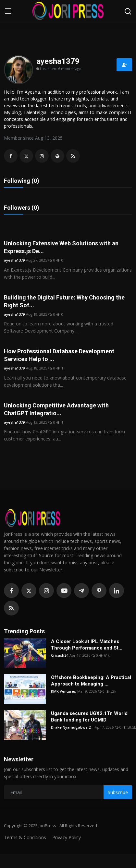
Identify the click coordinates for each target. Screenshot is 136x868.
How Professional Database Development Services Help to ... (59, 355)
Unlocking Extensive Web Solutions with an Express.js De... (61, 247)
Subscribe (118, 792)
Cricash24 (60, 655)
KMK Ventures (63, 691)
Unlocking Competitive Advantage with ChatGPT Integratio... (56, 409)
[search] (128, 11)
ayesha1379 (14, 260)
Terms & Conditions (25, 837)
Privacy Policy (67, 837)
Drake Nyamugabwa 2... (72, 727)
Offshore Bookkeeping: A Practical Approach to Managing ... (91, 681)
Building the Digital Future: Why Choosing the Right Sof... (64, 301)
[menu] (8, 11)
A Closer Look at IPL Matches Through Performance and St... (87, 645)
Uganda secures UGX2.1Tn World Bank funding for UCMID (89, 717)
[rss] (11, 608)
